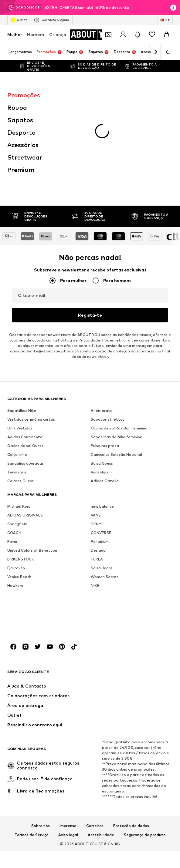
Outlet (19, 20)
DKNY (96, 437)
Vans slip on (101, 385)
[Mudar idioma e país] (165, 20)
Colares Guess (20, 394)
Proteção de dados (131, 739)
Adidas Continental (25, 350)
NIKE (95, 498)
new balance (102, 419)
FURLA (97, 472)
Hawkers (15, 498)
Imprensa (68, 739)
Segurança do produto (145, 748)
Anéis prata (102, 323)
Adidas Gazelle (105, 394)
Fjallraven (16, 481)
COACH (14, 446)
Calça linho (17, 367)
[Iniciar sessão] (123, 35)
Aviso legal (68, 748)
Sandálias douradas (25, 376)
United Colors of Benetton (32, 463)
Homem (36, 34)
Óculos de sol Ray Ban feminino (119, 341)
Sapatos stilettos (108, 332)
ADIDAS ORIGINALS (25, 428)
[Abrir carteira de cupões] (108, 35)
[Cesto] (167, 35)
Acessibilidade (101, 748)
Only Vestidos (20, 341)
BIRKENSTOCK (21, 472)
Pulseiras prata (105, 359)
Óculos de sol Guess (25, 359)
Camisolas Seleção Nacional (116, 367)
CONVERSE (101, 446)
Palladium (100, 454)
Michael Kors (19, 419)
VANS (96, 428)
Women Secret (105, 490)
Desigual (99, 463)
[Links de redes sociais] (13, 560)
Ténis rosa (17, 385)
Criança (58, 34)
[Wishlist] (152, 35)
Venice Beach (19, 490)
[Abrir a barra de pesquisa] (166, 52)
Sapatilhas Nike (22, 323)
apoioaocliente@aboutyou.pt (38, 264)
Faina (12, 454)
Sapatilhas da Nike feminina (117, 350)
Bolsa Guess (102, 376)
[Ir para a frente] (155, 52)
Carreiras (95, 739)
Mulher (15, 34)
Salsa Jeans (102, 481)
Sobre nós (41, 739)
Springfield (17, 437)
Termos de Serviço (32, 748)
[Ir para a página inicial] (94, 35)
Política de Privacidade (79, 253)
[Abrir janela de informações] (173, 8)
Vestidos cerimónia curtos (31, 332)
